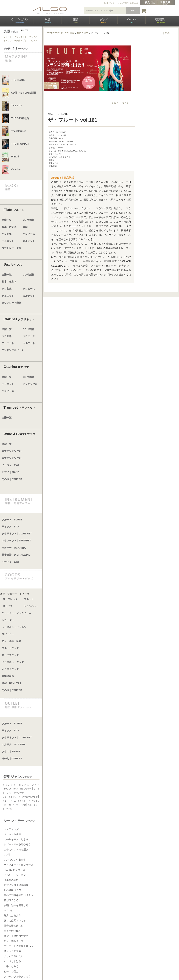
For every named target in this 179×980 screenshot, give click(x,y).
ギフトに (9, 910)
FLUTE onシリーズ (15, 870)
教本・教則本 (9, 227)
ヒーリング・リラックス (15, 805)
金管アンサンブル (12, 458)
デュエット (8, 241)
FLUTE (65, 33)
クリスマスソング (30, 797)
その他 (9, 809)
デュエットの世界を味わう (19, 946)
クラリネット (20, 37)
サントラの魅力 (12, 951)
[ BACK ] (167, 33)
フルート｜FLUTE (12, 520)
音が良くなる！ (12, 900)
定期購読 (159, 21)
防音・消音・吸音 (12, 641)
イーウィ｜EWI (10, 465)
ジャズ (35, 785)
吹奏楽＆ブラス (22, 41)
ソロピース (29, 234)
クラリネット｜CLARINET (17, 534)
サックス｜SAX (10, 527)
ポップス (24, 785)
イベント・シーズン (15, 875)
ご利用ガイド (108, 3)
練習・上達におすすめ (16, 936)
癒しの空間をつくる (15, 921)
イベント (132, 21)
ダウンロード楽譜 (12, 248)
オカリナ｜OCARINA (14, 548)
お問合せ (134, 3)
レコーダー (8, 620)
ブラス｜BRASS (11, 752)
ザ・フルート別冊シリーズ (19, 865)
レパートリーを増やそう (17, 844)
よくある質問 (122, 3)
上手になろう (11, 966)
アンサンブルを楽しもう (17, 977)
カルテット (29, 241)
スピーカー (8, 634)
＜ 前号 (115, 103)
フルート (8, 37)
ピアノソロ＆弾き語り (16, 885)
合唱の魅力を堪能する (16, 905)
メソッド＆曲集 (12, 834)
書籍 (25, 227)
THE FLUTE (83, 33)
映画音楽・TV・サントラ (28, 801)
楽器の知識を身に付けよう (19, 895)
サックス (33, 37)
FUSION (8, 789)
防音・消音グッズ (14, 941)
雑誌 (48, 21)
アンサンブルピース (13, 350)
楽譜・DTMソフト (12, 683)
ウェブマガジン (20, 21)
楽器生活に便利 (12, 931)
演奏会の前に (11, 880)
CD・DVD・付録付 (14, 860)
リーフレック (10, 599)
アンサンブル (30, 384)
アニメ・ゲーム (9, 801)
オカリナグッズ (10, 669)
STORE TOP (53, 33)
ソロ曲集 (7, 234)
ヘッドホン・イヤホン (14, 627)
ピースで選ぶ (11, 971)
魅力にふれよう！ (14, 915)
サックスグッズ (10, 655)
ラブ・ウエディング (12, 797)
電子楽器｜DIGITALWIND (16, 555)
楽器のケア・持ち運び (16, 849)
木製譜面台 (8, 676)
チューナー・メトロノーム (16, 613)
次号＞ (126, 103)
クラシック (9, 785)
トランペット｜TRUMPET (16, 541)
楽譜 (76, 21)
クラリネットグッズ (13, 662)
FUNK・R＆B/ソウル (23, 789)
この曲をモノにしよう (16, 839)
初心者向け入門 (12, 890)
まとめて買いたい (14, 956)
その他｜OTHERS (12, 479)
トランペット (31, 606)
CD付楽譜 (28, 220)
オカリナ (8, 41)
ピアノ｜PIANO (11, 472)
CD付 (7, 855)
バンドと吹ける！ (14, 961)
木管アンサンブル (12, 451)
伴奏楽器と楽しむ (14, 926)
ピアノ (34, 41)
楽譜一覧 (7, 220)
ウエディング (11, 829)
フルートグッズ (10, 648)
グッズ (104, 21)
